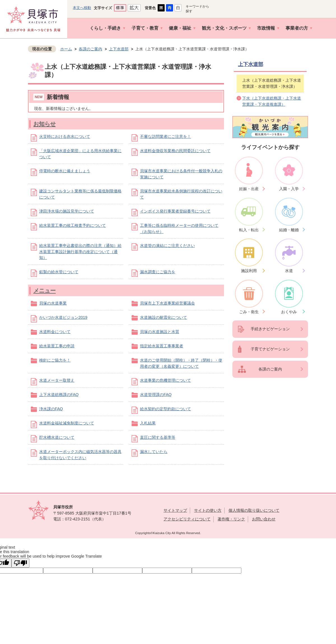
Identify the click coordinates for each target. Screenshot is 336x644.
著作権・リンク (231, 519)
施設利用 (249, 271)
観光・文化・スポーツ (224, 28)
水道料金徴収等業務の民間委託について (175, 151)
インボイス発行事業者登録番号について (175, 211)
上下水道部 (119, 49)
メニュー (45, 291)
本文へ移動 (82, 8)
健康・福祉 (180, 28)
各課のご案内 (90, 49)
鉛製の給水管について (59, 272)
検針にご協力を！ (55, 360)
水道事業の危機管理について (165, 380)
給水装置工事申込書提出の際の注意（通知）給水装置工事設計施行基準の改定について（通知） (80, 252)
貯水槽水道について (57, 437)
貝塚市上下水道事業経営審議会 (167, 303)
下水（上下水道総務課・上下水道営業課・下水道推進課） (272, 101)
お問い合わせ (264, 519)
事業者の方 (297, 28)
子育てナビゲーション (270, 349)
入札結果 (148, 423)
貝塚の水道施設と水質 (160, 332)
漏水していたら (154, 452)
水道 (289, 271)
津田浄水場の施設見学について (67, 211)
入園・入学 (289, 189)
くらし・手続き (105, 28)
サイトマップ (175, 510)
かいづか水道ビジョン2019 (63, 317)
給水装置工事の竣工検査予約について (73, 225)
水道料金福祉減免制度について (67, 423)
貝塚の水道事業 (53, 303)
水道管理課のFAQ (156, 395)
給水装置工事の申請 (57, 346)
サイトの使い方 (208, 510)
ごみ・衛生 (249, 312)
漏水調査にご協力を (158, 272)
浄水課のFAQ (51, 409)
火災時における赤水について (65, 136)
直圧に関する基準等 (158, 437)
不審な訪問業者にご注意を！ (165, 136)
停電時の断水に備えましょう (65, 171)
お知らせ (45, 124)
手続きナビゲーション (270, 329)
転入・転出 (249, 230)
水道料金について (55, 332)
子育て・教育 (145, 28)
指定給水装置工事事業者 (162, 346)
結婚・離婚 (289, 230)
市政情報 (266, 28)
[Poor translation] (20, 563)
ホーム (66, 49)
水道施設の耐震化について (164, 317)
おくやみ (289, 312)
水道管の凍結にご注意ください (167, 246)
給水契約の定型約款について (165, 409)
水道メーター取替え (57, 380)
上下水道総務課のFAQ (59, 395)
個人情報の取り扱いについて (254, 510)
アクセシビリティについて (187, 519)
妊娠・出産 (249, 189)
